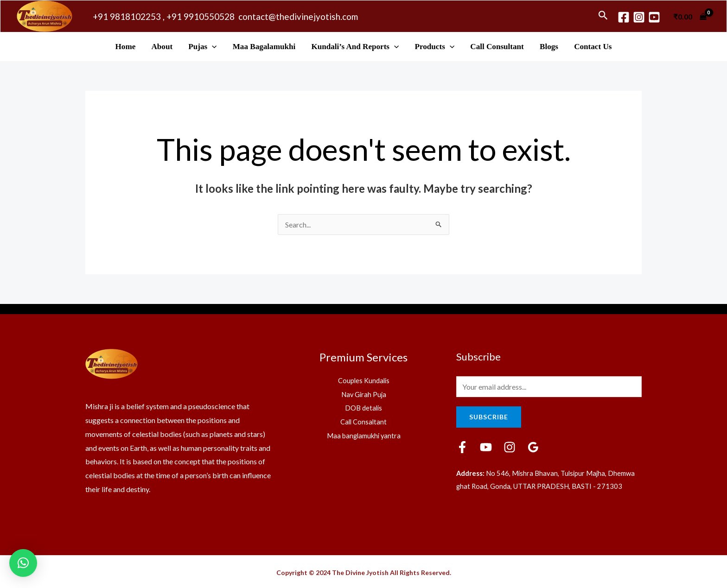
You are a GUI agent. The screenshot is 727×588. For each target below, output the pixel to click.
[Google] (533, 447)
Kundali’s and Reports (355, 47)
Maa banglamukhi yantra (364, 435)
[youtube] (654, 17)
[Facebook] (624, 17)
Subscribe (489, 417)
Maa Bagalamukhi (264, 47)
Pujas (202, 47)
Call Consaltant (364, 421)
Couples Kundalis (363, 380)
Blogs (549, 47)
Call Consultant (497, 47)
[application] (212, 47)
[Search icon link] (603, 16)
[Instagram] (639, 17)
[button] (23, 563)
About (162, 47)
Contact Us (593, 47)
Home (126, 47)
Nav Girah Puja (364, 394)
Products (435, 47)
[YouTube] (486, 447)
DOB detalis (364, 408)
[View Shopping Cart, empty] (690, 16)
